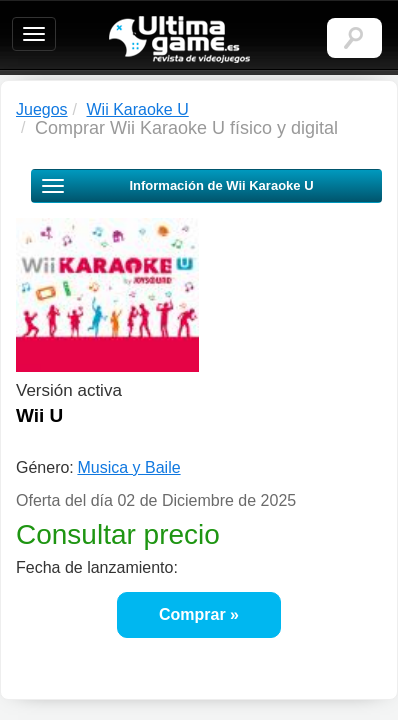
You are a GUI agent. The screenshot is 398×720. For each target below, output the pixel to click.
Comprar (192, 614)
